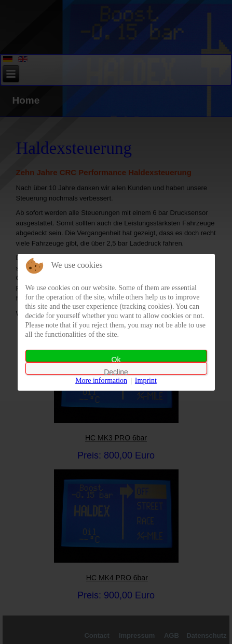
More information (101, 381)
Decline (116, 371)
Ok (116, 359)
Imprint (146, 381)
